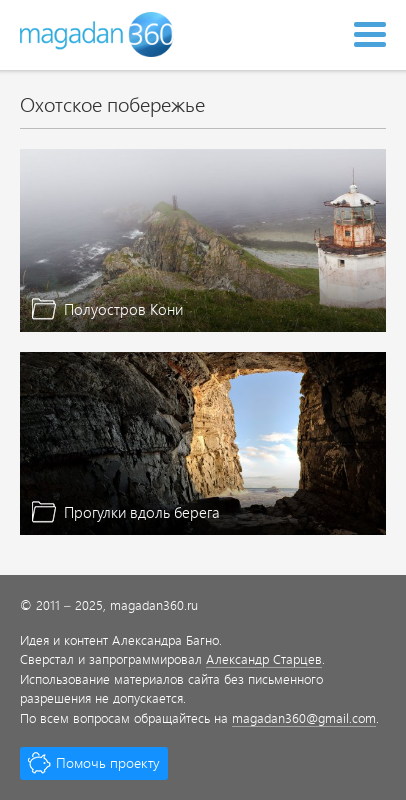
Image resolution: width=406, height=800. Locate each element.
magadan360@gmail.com (304, 717)
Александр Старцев (264, 658)
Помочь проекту (108, 762)
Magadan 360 (98, 34)
